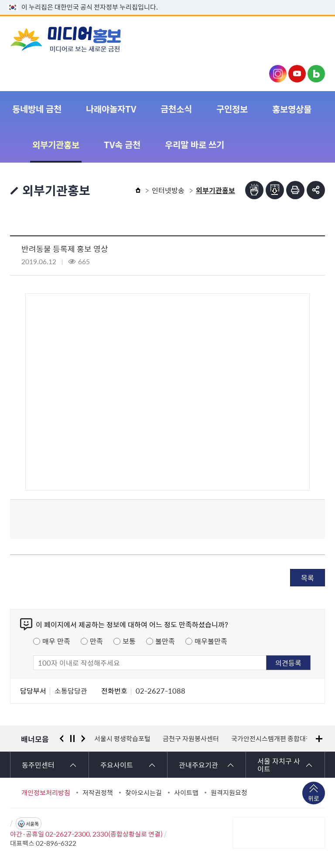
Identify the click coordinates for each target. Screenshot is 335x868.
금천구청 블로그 (316, 74)
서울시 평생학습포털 (122, 739)
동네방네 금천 (37, 109)
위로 (314, 799)
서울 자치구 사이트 (279, 765)
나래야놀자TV (111, 109)
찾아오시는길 (144, 793)
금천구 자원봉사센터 (191, 739)
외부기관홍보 (56, 145)
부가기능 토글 (316, 190)
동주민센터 (38, 765)
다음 (83, 739)
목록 (308, 578)
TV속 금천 (122, 145)
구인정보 (232, 109)
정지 (72, 739)
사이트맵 (186, 793)
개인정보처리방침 (46, 793)
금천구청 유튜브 (297, 74)
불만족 (165, 641)
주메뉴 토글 (311, 39)
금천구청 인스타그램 (278, 74)
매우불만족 (211, 641)
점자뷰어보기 (254, 190)
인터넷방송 (168, 190)
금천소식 (176, 109)
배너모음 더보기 (319, 739)
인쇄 (295, 190)
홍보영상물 (292, 109)
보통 (129, 641)
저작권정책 (98, 793)
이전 (62, 739)
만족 (96, 641)
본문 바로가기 (167, 0)
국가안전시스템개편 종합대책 (272, 739)
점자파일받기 (275, 190)
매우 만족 (56, 641)
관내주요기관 (198, 765)
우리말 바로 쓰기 (195, 145)
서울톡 (32, 824)
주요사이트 (117, 765)
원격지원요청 (229, 793)
